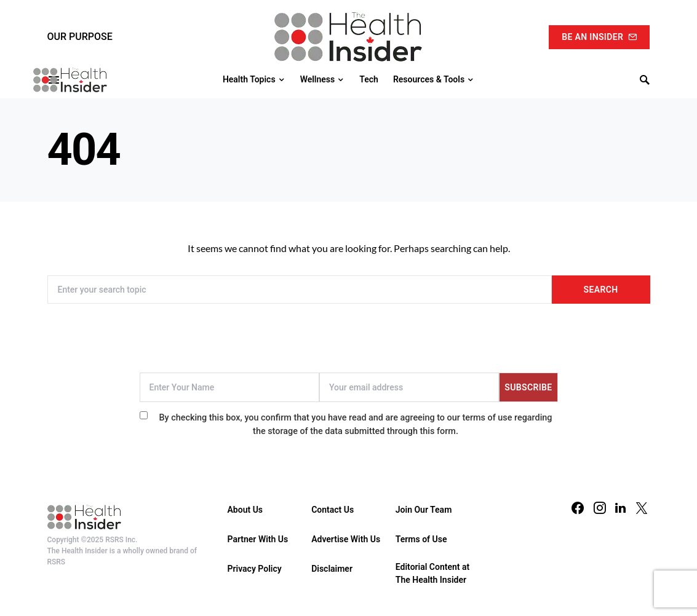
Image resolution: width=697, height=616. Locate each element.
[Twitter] (642, 508)
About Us (245, 510)
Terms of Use (421, 539)
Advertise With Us (346, 539)
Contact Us (333, 510)
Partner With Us (258, 539)
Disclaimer (332, 569)
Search (601, 290)
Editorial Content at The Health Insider (432, 573)
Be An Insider (599, 37)
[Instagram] (600, 508)
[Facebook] (578, 508)
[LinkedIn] (620, 508)
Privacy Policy (255, 569)
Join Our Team (424, 510)
